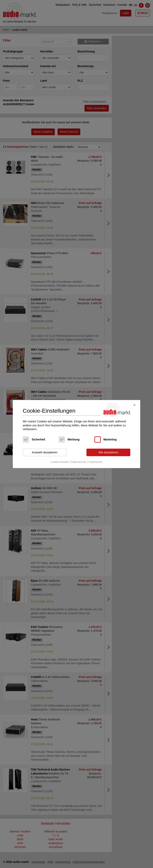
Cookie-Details (59, 462)
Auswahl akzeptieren (45, 452)
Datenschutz (79, 462)
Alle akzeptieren (108, 452)
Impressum (96, 462)
